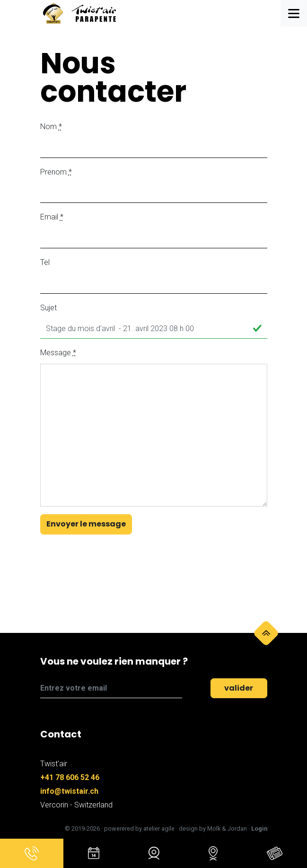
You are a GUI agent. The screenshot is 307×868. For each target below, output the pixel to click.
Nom (51, 127)
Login (259, 829)
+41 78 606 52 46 (70, 777)
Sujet (48, 308)
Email (52, 217)
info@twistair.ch (69, 791)
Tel (45, 262)
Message (58, 353)
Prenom (56, 172)
